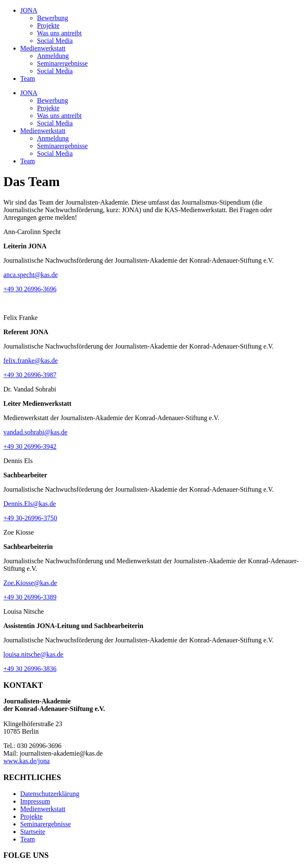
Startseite (33, 832)
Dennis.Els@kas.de (30, 504)
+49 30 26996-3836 (30, 669)
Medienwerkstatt (43, 48)
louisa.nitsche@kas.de (33, 654)
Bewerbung (53, 18)
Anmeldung (53, 56)
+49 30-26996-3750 (30, 518)
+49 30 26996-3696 (30, 289)
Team (28, 79)
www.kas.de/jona (26, 761)
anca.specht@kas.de (30, 275)
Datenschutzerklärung (50, 794)
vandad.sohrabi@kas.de (35, 432)
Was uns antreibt (59, 33)
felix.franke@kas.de (30, 361)
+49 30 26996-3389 (30, 597)
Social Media (55, 41)
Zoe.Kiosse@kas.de (30, 583)
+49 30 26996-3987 (30, 375)
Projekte (48, 25)
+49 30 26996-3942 (30, 446)
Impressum (35, 801)
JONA (29, 10)
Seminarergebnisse (62, 63)
